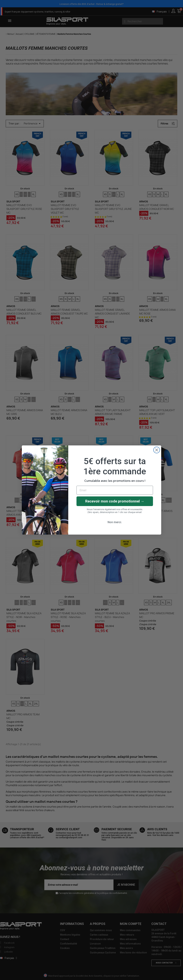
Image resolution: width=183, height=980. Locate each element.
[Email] (115, 490)
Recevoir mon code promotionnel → (115, 501)
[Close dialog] (157, 450)
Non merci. (115, 522)
